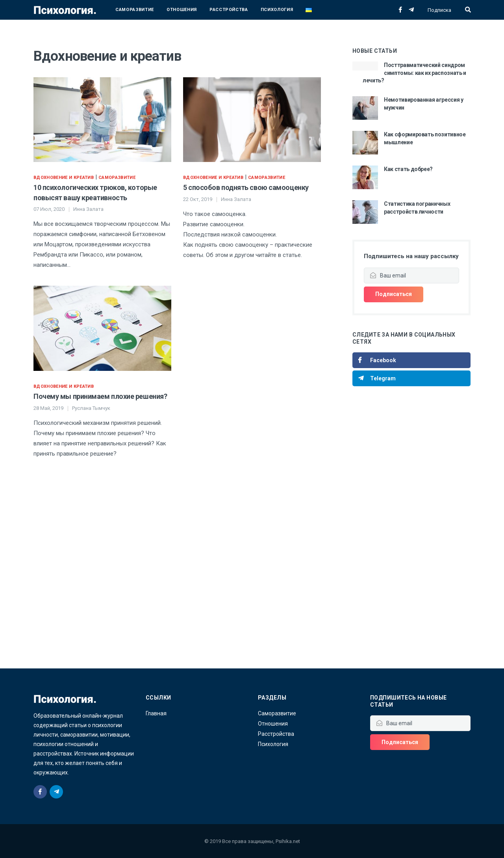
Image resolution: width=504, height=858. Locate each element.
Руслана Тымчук (91, 408)
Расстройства (229, 10)
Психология (277, 10)
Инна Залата (88, 209)
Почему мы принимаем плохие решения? (100, 396)
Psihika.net (288, 841)
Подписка (439, 10)
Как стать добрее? (408, 169)
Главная (156, 713)
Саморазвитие (135, 10)
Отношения (182, 10)
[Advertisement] (411, 538)
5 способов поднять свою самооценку (246, 187)
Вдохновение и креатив (64, 178)
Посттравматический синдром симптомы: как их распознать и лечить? (414, 73)
